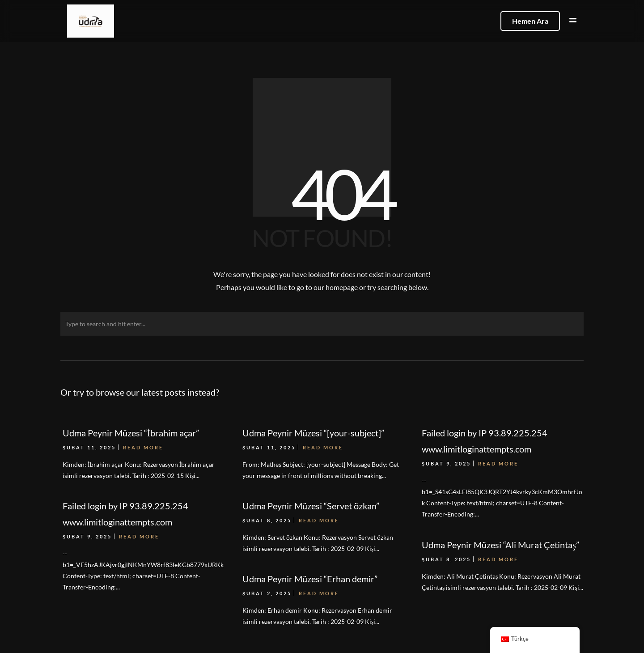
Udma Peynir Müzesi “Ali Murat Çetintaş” (500, 545)
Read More (139, 536)
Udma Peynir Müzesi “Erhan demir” (310, 579)
